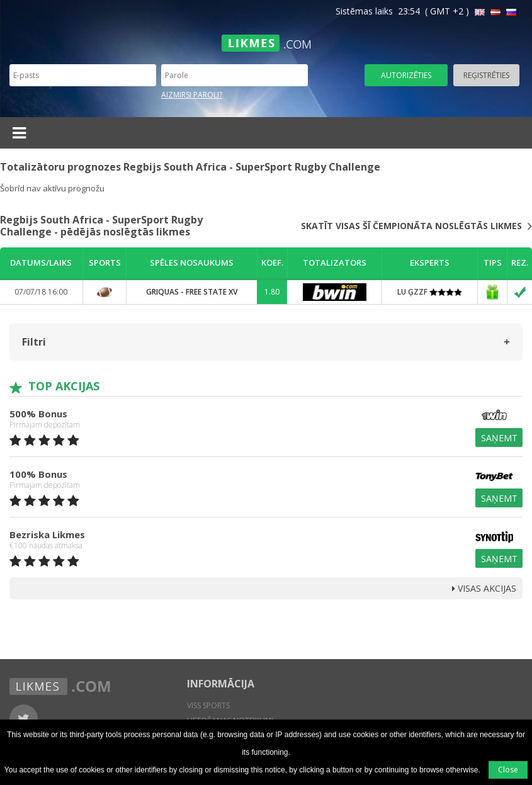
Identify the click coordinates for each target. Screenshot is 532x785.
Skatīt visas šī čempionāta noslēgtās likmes (416, 226)
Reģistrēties (486, 75)
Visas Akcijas (484, 588)
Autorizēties (406, 75)
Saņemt (499, 438)
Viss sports (208, 705)
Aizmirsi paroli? (192, 95)
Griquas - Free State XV (192, 292)
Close (508, 770)
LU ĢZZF (430, 292)
